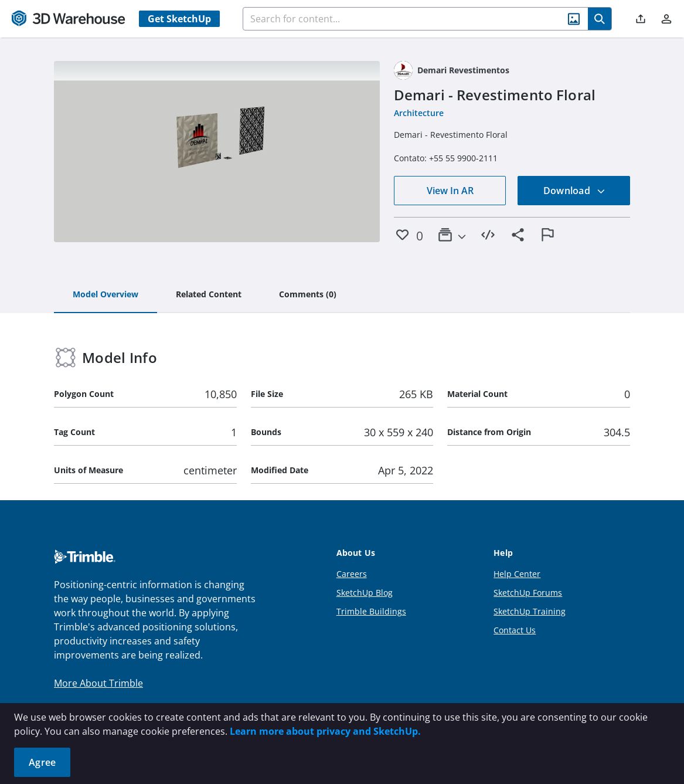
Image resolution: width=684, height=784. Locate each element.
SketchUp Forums (528, 593)
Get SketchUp (179, 19)
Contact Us (515, 630)
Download (574, 191)
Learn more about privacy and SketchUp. (325, 731)
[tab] (106, 295)
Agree (42, 762)
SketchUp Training (530, 611)
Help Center (517, 574)
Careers (352, 574)
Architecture (419, 113)
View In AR (450, 191)
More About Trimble (98, 683)
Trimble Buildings (371, 611)
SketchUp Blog (365, 593)
